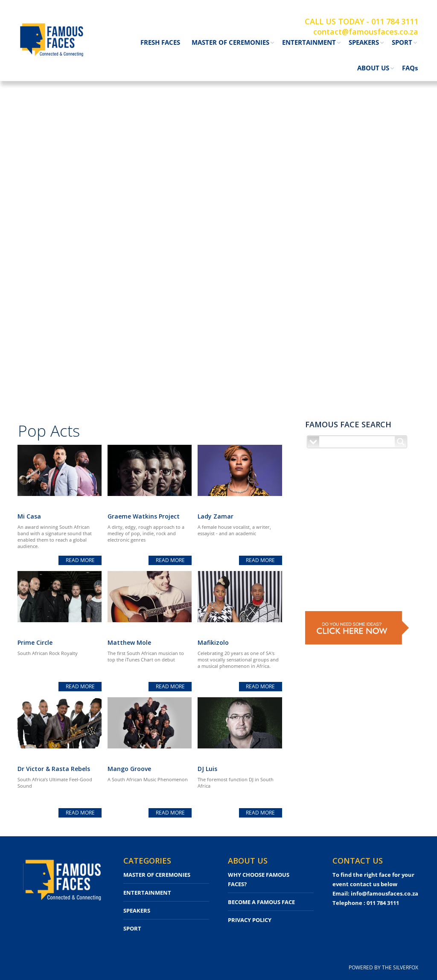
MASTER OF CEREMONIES (157, 875)
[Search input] (357, 442)
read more (80, 560)
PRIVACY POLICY (250, 920)
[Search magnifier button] (401, 442)
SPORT (132, 928)
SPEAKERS (137, 910)
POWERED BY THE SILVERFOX (383, 967)
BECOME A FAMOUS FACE (261, 902)
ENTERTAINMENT (147, 893)
